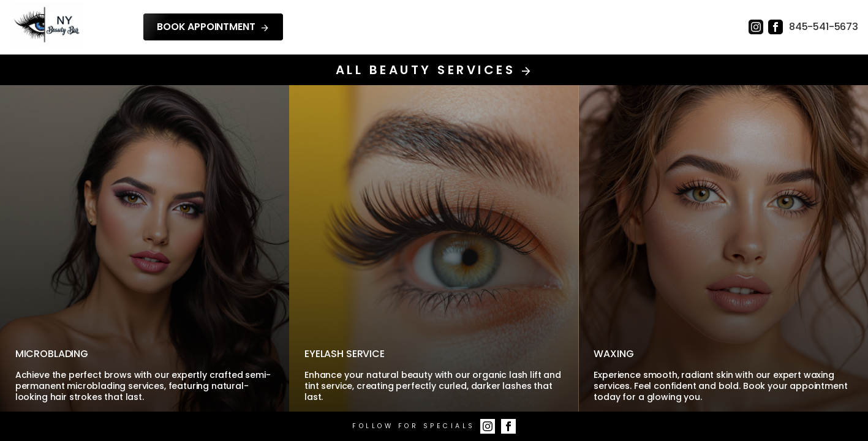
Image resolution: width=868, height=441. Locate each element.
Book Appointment (213, 27)
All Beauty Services (434, 70)
